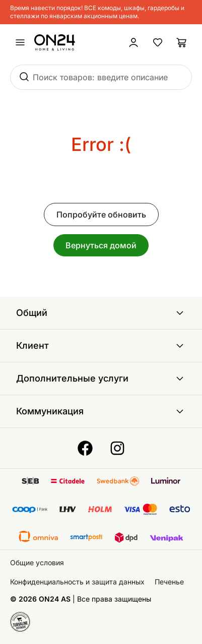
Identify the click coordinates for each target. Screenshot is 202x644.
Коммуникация (101, 411)
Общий (101, 313)
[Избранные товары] (158, 42)
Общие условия (37, 562)
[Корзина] (182, 42)
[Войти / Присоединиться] (133, 42)
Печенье (169, 582)
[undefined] (20, 42)
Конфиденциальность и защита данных (77, 582)
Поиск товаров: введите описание (100, 77)
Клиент (101, 346)
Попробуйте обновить (101, 214)
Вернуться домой (101, 245)
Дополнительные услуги (101, 379)
